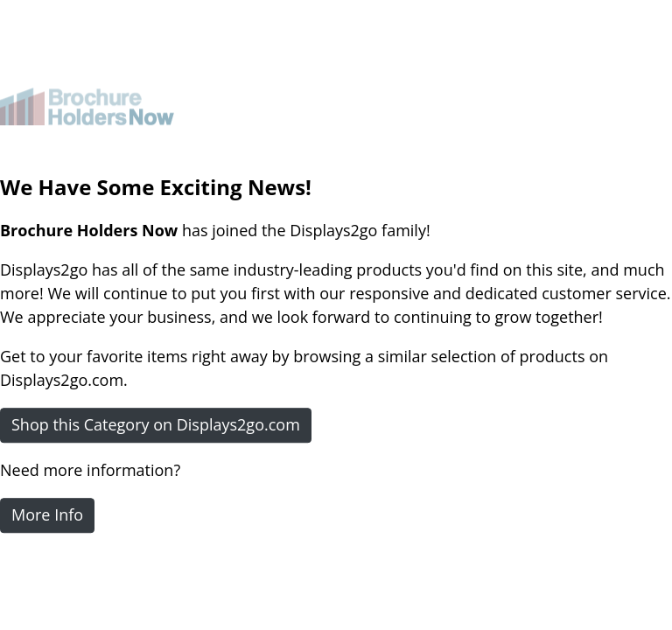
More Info (47, 514)
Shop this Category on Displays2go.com (156, 424)
